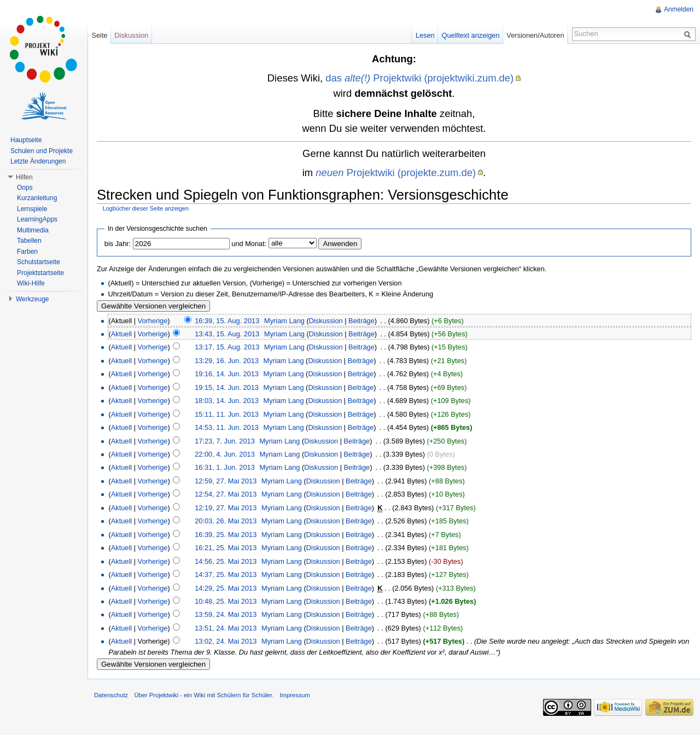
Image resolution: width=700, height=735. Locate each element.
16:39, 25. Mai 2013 (226, 535)
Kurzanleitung (37, 198)
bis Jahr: (118, 244)
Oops (25, 188)
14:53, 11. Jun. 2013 (227, 427)
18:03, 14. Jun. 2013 (227, 401)
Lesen (425, 35)
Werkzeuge (32, 299)
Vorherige (153, 321)
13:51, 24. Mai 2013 (226, 628)
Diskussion (326, 321)
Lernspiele (32, 209)
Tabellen (29, 241)
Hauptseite (26, 140)
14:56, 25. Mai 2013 (226, 561)
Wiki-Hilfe (31, 283)
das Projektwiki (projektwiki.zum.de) (419, 78)
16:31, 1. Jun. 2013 (225, 467)
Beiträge (361, 321)
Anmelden (679, 9)
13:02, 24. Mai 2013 (226, 641)
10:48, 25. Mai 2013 (226, 601)
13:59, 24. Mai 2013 (226, 614)
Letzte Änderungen (38, 161)
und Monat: (249, 244)
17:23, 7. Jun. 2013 (225, 441)
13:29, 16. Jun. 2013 (227, 361)
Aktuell (121, 334)
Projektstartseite (40, 273)
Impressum (294, 695)
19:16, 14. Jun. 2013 (227, 374)
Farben (27, 252)
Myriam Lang (284, 321)
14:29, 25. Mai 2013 (226, 588)
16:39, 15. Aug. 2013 (227, 321)
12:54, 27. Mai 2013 (226, 494)
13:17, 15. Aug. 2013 (227, 347)
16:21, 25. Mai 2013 (226, 548)
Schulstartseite (39, 262)
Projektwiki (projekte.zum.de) (396, 173)
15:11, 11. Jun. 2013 (227, 414)
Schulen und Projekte (42, 151)
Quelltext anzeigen (471, 35)
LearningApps (37, 219)
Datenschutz (111, 695)
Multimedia (33, 230)
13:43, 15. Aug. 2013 (227, 334)
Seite (99, 35)
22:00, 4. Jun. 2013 (225, 454)
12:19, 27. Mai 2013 (226, 508)
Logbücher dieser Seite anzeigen (146, 208)
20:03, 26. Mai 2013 (226, 521)
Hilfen (24, 177)
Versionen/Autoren (535, 35)
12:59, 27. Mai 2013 (226, 481)
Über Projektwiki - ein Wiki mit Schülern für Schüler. (204, 695)
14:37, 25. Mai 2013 (226, 574)
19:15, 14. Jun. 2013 (227, 387)
